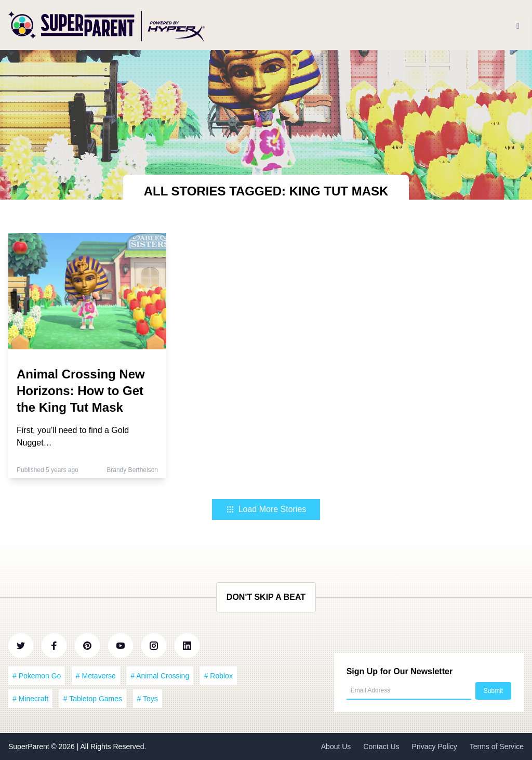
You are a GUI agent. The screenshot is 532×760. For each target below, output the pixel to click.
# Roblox (218, 676)
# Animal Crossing (160, 676)
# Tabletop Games (93, 699)
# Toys (148, 699)
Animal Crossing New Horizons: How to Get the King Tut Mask (81, 391)
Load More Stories (266, 509)
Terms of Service (497, 746)
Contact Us (381, 746)
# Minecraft (30, 699)
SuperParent (30, 746)
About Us (336, 746)
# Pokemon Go (37, 676)
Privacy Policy (435, 746)
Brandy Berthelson (132, 470)
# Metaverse (96, 676)
